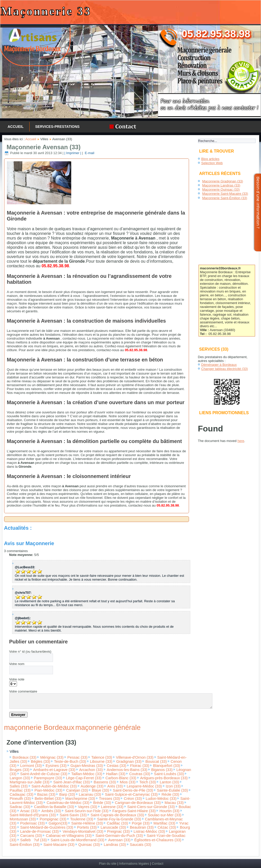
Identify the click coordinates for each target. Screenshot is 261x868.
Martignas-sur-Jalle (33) (30, 782)
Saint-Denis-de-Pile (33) (133, 790)
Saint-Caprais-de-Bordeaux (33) (117, 815)
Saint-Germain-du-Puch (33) (119, 836)
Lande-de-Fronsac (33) (40, 831)
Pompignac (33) (53, 819)
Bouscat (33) (156, 761)
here (241, 441)
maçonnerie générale (108, 728)
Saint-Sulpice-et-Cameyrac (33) (131, 794)
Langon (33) (20, 778)
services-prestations (57, 127)
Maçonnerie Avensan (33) (44, 147)
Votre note (17, 679)
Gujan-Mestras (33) (87, 766)
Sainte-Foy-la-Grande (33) (119, 819)
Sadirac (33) (20, 807)
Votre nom (17, 664)
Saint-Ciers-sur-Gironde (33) (151, 807)
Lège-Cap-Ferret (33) (84, 778)
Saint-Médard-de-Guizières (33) (47, 827)
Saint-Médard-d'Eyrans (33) (33, 815)
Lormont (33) (31, 766)
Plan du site (108, 863)
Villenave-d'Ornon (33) (135, 757)
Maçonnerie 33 (46, 11)
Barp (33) (67, 794)
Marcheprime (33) (80, 799)
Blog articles (210, 159)
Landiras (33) (115, 845)
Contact (157, 863)
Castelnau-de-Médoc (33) (68, 803)
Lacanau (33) (90, 794)
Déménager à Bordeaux (219, 365)
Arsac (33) (29, 811)
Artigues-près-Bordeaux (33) (164, 778)
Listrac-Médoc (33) (149, 831)
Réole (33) (170, 794)
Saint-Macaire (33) (59, 845)
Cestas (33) (116, 766)
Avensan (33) (119, 840)
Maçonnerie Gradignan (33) (223, 181)
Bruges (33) (20, 770)
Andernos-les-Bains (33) (127, 770)
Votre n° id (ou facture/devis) (30, 652)
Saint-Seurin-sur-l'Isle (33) (87, 811)
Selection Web (212, 163)
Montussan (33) (23, 819)
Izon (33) (173, 786)
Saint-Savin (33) (73, 815)
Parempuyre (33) (48, 778)
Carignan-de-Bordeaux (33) (138, 803)
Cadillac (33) (117, 823)
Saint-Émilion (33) (25, 845)
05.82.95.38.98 (216, 34)
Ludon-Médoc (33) (161, 799)
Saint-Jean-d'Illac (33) (71, 782)
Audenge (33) (92, 786)
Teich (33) (148, 782)
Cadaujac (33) (22, 794)
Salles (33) (19, 786)
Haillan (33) (116, 774)
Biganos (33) (162, 770)
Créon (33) (133, 799)
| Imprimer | (73, 153)
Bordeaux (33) (25, 757)
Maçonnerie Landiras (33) (221, 185)
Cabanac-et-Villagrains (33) (69, 836)
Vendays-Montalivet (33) (83, 831)
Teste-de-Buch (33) (70, 761)
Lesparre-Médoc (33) (144, 786)
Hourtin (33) (169, 811)
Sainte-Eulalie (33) (172, 790)
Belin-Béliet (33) (48, 799)
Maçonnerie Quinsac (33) (221, 189)
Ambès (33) (51, 811)
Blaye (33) (100, 790)
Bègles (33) (40, 761)
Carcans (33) (31, 836)
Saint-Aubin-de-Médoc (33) (54, 786)
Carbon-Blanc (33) (121, 778)
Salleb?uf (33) (34, 840)
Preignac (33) (119, 831)
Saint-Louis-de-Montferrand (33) (78, 840)
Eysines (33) (56, 766)
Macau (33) (174, 803)
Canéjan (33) (77, 790)
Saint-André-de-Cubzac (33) (44, 774)
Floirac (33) (140, 766)
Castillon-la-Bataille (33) (54, 807)
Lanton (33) (169, 782)
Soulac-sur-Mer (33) (165, 815)
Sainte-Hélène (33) (87, 823)
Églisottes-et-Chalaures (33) (158, 840)
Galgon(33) (58, 823)
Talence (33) (102, 757)
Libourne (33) (101, 761)
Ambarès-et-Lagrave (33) (54, 770)
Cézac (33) (167, 827)
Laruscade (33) (113, 827)
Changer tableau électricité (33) (225, 369)
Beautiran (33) (142, 827)
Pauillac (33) (20, 790)
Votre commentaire (23, 691)
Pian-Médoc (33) (48, 790)
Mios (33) (128, 782)
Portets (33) (87, 827)
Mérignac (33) (52, 757)
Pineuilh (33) (20, 799)
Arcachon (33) (91, 770)
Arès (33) (115, 786)
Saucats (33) (141, 845)
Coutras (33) (139, 774)
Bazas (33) (46, 794)
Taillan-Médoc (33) (87, 774)
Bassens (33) (105, 782)
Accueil (16, 127)
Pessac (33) (77, 757)
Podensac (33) (33, 823)
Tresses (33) (110, 799)
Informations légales (134, 863)
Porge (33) (141, 823)
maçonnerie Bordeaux (39, 727)
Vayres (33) (88, 807)
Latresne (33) (112, 807)
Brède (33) (102, 803)
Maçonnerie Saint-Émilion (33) (225, 198)
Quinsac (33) (89, 845)
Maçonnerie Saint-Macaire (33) (225, 194)
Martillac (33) (164, 823)
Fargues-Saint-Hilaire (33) (134, 811)
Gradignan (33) (129, 761)
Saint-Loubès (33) (169, 774)
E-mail (89, 153)
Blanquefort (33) (166, 766)
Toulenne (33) (82, 819)
